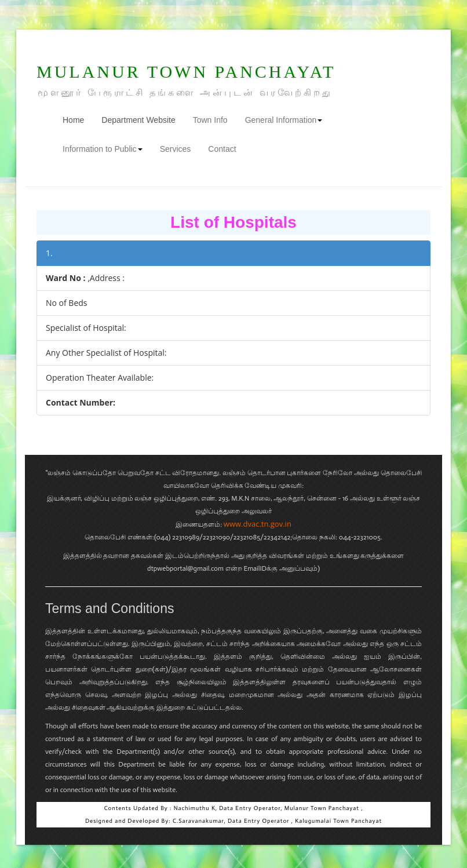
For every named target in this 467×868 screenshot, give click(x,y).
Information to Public (103, 149)
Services (176, 149)
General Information (284, 120)
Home (78, 119)
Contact (222, 149)
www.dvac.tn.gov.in (258, 524)
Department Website (138, 120)
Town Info (210, 120)
